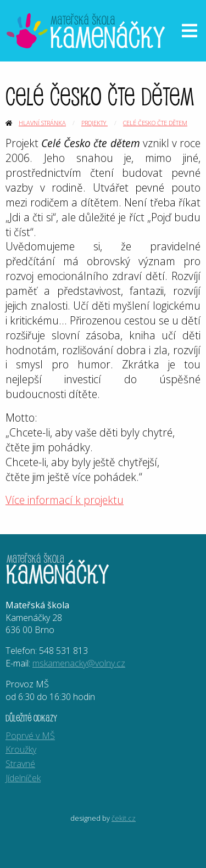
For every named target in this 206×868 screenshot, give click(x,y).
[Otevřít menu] (190, 31)
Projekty (94, 123)
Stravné (20, 764)
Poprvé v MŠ (30, 736)
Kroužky (21, 749)
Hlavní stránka (42, 123)
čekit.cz (124, 818)
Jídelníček (23, 778)
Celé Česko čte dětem (155, 123)
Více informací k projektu (65, 500)
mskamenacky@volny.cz (79, 663)
